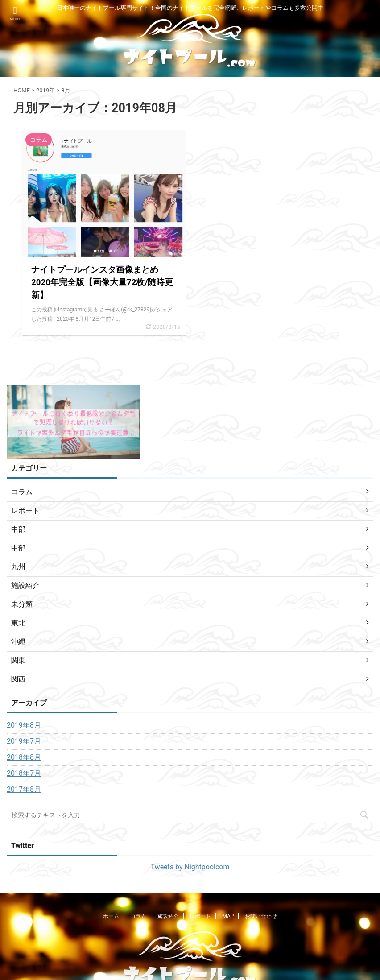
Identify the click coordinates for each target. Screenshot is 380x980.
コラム (138, 916)
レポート (200, 916)
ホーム (111, 916)
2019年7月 (24, 741)
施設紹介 (168, 916)
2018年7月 (24, 773)
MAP (228, 916)
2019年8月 (24, 725)
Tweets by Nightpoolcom (190, 867)
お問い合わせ (261, 916)
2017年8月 (24, 789)
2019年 (45, 90)
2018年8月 (24, 757)
